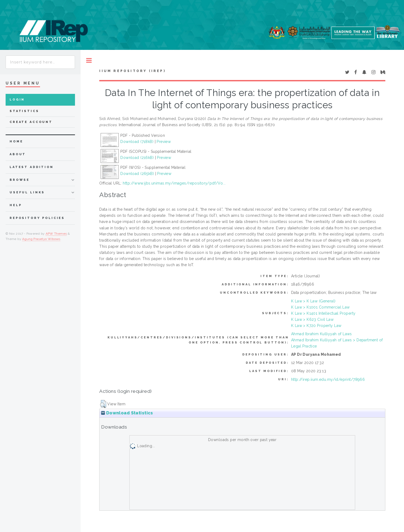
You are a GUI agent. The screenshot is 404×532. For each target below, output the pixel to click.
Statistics (24, 111)
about (18, 154)
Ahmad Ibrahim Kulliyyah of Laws (322, 334)
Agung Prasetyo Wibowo (41, 239)
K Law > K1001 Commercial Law (320, 307)
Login (17, 100)
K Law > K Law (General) (313, 301)
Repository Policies (37, 218)
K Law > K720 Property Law (316, 326)
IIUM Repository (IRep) (132, 71)
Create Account (31, 122)
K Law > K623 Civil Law (312, 319)
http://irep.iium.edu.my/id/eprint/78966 (328, 379)
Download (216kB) (137, 158)
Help (16, 205)
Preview (164, 142)
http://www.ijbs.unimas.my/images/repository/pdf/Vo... (174, 183)
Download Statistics (127, 413)
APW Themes (56, 234)
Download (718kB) (137, 142)
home (16, 141)
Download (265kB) (137, 174)
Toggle (89, 60)
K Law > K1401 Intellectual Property (323, 313)
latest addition (32, 167)
